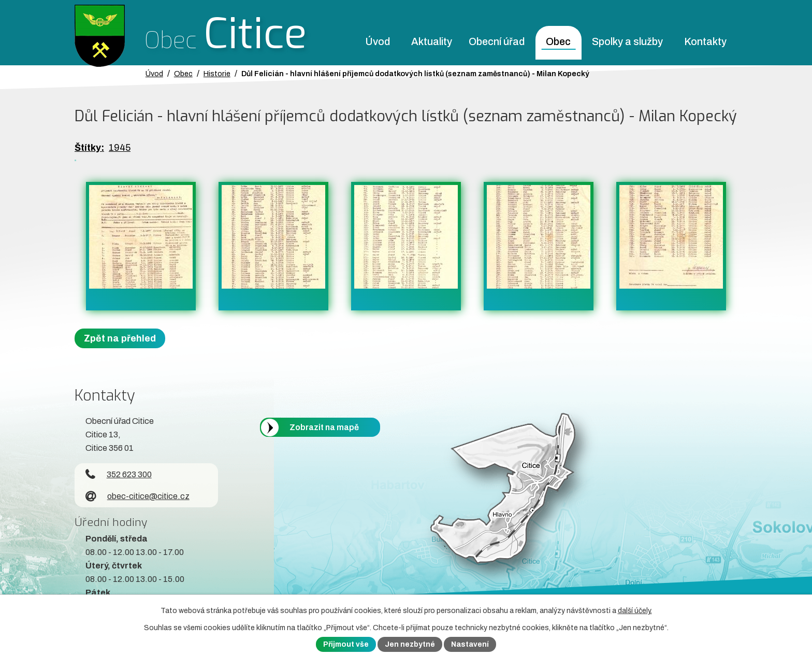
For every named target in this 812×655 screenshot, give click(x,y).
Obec (558, 42)
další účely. (635, 611)
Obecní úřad (497, 42)
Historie (217, 74)
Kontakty (705, 42)
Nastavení (470, 644)
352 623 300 (119, 474)
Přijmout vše (346, 644)
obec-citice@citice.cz (137, 496)
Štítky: (89, 148)
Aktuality (432, 42)
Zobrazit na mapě (324, 427)
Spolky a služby (627, 42)
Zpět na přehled (120, 338)
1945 (120, 148)
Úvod (378, 42)
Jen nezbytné (410, 644)
